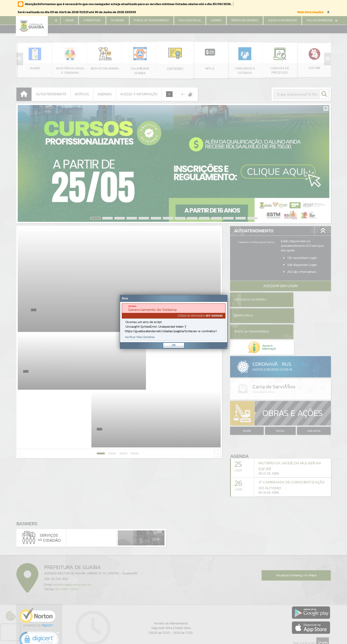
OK (174, 345)
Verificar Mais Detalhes (140, 337)
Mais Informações (310, 12)
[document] (174, 322)
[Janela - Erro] (174, 322)
